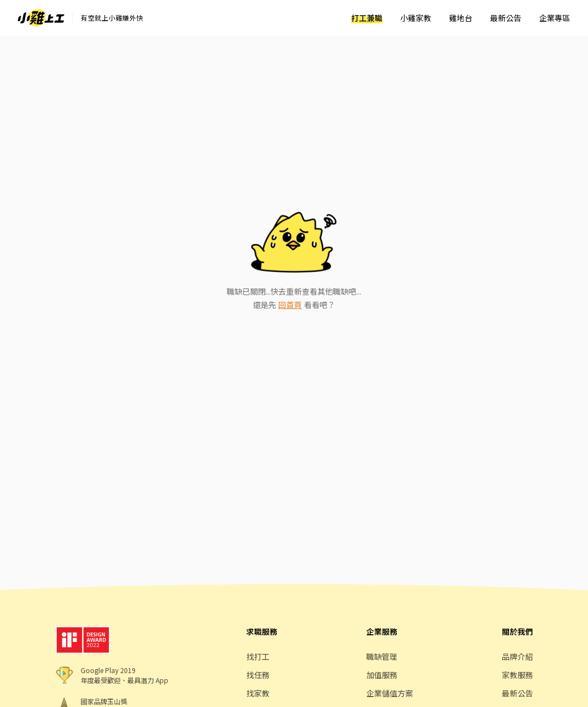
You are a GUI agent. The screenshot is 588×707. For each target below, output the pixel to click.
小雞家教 (416, 18)
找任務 (258, 675)
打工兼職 (367, 18)
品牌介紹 (517, 656)
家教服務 (517, 675)
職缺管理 (382, 656)
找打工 (258, 656)
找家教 (258, 693)
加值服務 (382, 675)
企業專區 (555, 18)
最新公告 (506, 18)
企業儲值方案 (390, 693)
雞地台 (461, 18)
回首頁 (290, 305)
